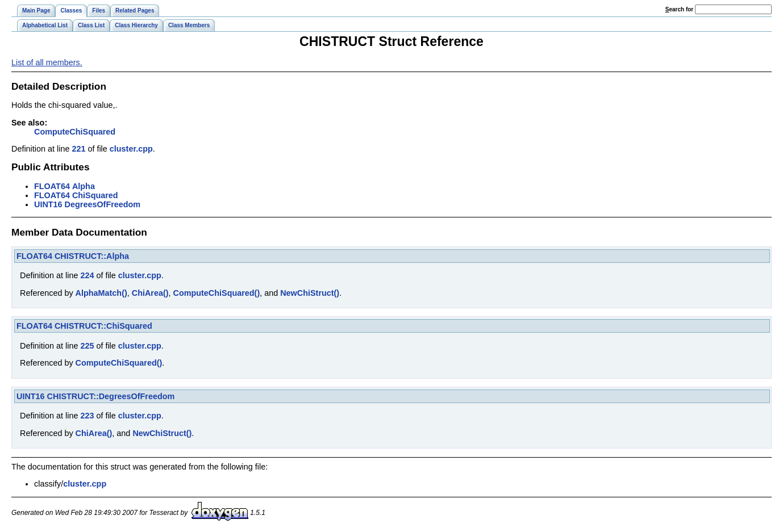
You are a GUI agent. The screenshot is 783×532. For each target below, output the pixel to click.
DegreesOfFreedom (103, 204)
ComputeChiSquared (75, 132)
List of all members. (47, 62)
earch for (679, 9)
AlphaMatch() (101, 293)
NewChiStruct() (310, 293)
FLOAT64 (52, 186)
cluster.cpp (131, 149)
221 (78, 149)
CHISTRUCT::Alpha (92, 256)
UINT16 (48, 204)
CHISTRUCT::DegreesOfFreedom (111, 396)
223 (87, 416)
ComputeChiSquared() (217, 293)
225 (87, 346)
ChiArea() (150, 293)
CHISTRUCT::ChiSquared (103, 326)
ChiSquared (95, 195)
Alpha (84, 186)
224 (87, 275)
